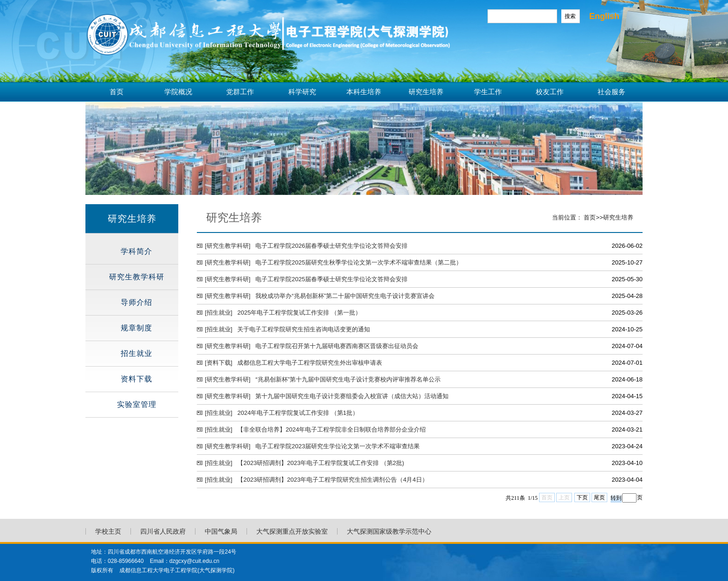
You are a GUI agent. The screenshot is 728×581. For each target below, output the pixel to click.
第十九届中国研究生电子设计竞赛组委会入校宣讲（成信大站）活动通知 (352, 396)
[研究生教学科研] (227, 246)
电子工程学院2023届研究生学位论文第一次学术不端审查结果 (338, 446)
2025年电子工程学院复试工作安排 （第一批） (299, 313)
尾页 (599, 497)
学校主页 (108, 531)
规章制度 (136, 328)
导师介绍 (136, 302)
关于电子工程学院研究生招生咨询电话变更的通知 (304, 329)
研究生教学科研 (137, 277)
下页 (582, 497)
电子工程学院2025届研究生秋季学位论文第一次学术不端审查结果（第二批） (359, 262)
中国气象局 (221, 531)
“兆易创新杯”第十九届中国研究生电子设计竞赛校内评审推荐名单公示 (348, 379)
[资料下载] (218, 363)
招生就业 (136, 353)
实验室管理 (137, 404)
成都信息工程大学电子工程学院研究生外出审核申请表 (310, 363)
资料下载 (136, 379)
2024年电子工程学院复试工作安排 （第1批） (298, 413)
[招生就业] (218, 313)
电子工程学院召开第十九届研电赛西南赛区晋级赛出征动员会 (337, 346)
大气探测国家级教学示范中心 (389, 531)
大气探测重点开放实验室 (292, 531)
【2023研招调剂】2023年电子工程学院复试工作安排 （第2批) (321, 463)
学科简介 (136, 251)
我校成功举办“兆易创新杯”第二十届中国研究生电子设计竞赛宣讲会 (345, 296)
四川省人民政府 (163, 531)
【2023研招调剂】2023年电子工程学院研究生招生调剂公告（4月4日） (332, 480)
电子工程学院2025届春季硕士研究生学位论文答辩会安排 (331, 279)
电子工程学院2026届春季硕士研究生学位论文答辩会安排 (331, 246)
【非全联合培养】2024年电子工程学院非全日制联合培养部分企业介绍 (331, 429)
